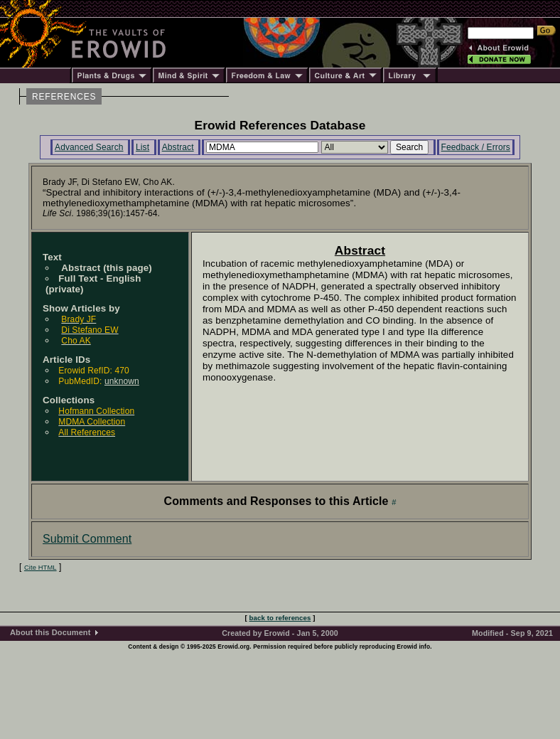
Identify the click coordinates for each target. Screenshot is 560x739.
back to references (280, 618)
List (142, 147)
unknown (122, 381)
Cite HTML (41, 568)
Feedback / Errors (476, 147)
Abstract (178, 147)
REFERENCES (64, 97)
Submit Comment (87, 539)
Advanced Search (89, 147)
